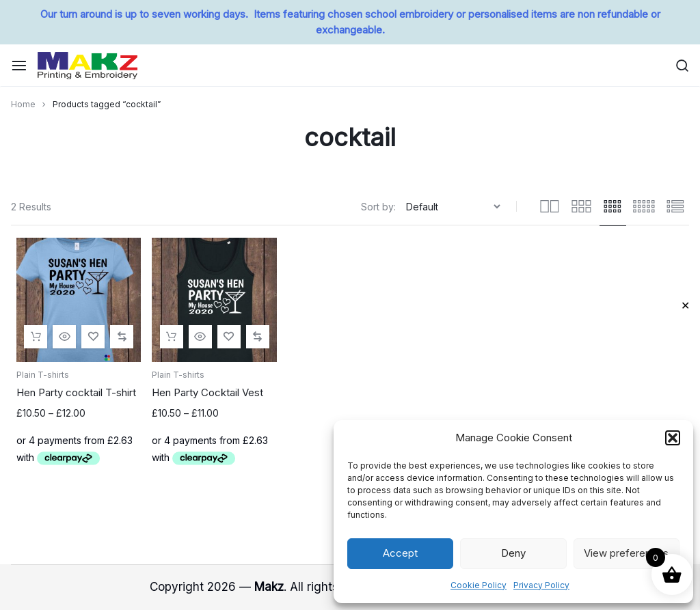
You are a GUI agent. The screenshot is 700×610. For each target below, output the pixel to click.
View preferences (626, 553)
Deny (513, 553)
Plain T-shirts (43, 375)
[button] (673, 438)
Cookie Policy (479, 585)
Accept (400, 553)
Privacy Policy (541, 585)
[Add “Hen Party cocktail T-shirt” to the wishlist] (93, 337)
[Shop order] (455, 207)
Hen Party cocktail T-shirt (76, 392)
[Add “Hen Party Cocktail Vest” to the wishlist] (229, 337)
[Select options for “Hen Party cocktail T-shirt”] (36, 337)
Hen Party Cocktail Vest (207, 392)
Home (23, 104)
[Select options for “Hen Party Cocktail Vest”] (172, 337)
